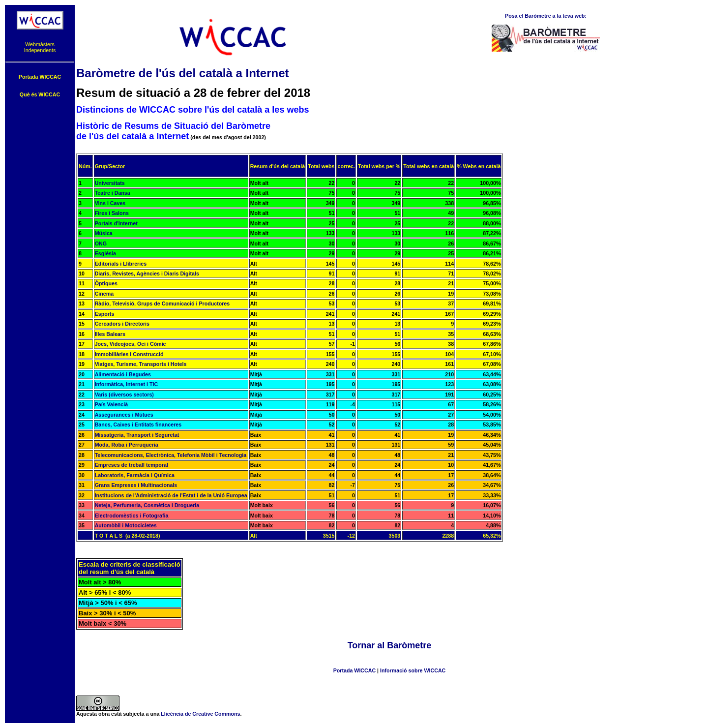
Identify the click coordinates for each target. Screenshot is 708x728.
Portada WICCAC (354, 670)
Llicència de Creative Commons (200, 714)
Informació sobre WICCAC (413, 670)
